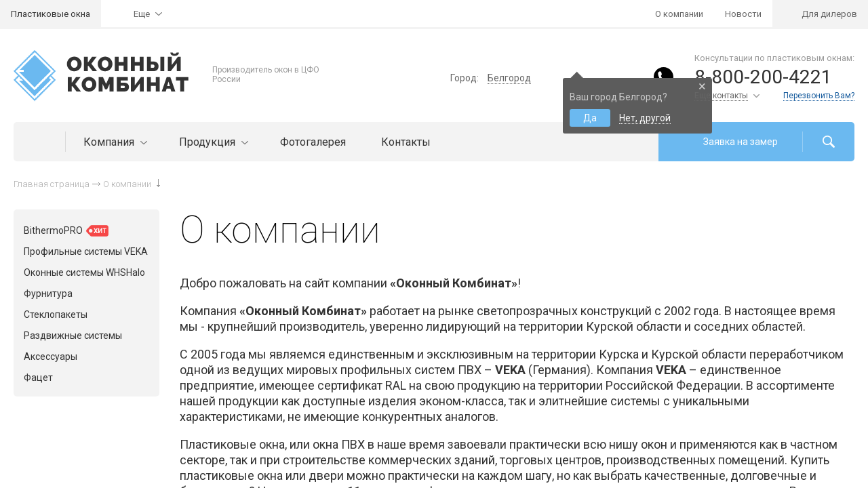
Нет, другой (645, 118)
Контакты (406, 142)
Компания (114, 142)
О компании (679, 14)
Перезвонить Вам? (819, 96)
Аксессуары (51, 357)
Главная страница (52, 184)
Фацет (38, 378)
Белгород (509, 78)
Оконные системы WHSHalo (84, 272)
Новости (743, 14)
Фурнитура (48, 293)
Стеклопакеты (56, 314)
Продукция (212, 142)
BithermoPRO (66, 231)
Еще (142, 14)
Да (590, 118)
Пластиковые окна (51, 14)
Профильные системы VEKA (86, 251)
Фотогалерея (313, 142)
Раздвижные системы (73, 335)
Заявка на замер (741, 142)
